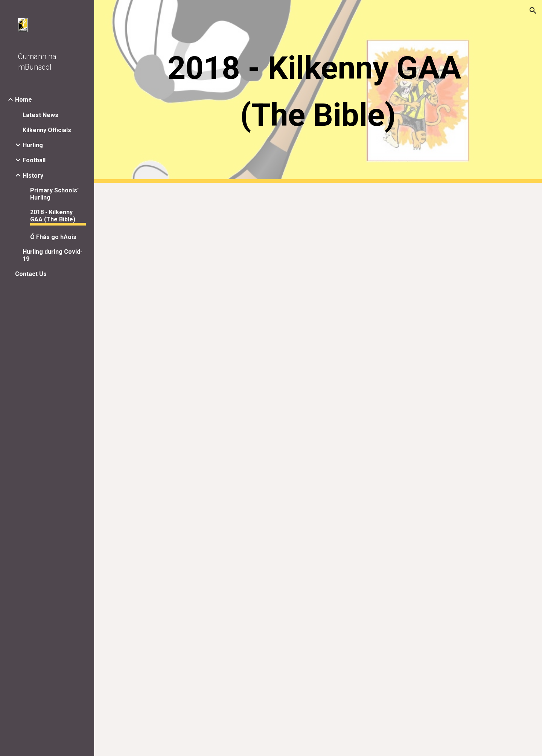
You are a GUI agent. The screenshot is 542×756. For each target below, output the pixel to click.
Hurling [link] (33, 145)
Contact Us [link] (31, 274)
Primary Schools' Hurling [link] (54, 194)
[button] (533, 11)
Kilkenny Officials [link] (47, 130)
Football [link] (34, 160)
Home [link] (24, 100)
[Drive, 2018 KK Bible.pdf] (318, 469)
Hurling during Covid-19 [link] (53, 255)
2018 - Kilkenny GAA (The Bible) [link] (53, 216)
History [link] (33, 176)
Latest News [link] (40, 115)
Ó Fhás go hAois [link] (53, 237)
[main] (318, 91)
